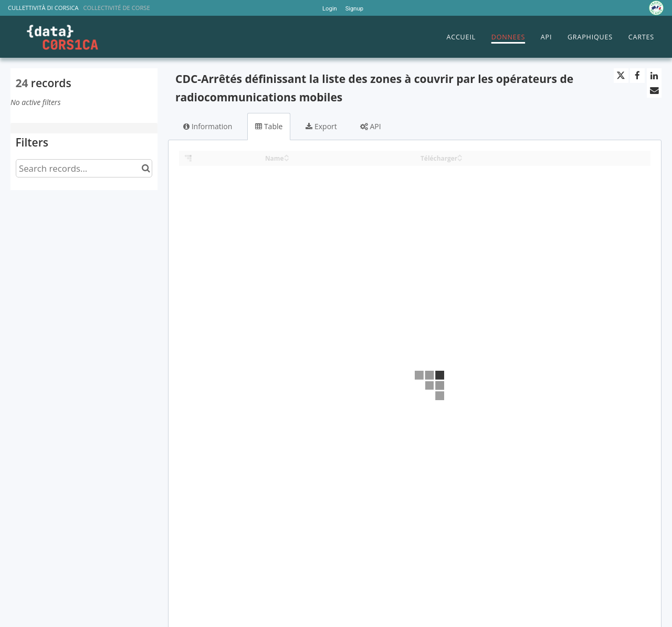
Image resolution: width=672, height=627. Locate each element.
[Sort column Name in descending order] (287, 159)
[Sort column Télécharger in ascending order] (460, 155)
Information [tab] (208, 126)
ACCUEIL (461, 37)
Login (330, 9)
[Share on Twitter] (621, 76)
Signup (354, 9)
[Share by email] (654, 90)
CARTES (641, 37)
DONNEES (508, 37)
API (546, 37)
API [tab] (371, 126)
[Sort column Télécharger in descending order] (460, 159)
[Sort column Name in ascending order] (287, 155)
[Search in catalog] (146, 168)
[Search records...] (84, 168)
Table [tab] (269, 126)
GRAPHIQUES (590, 37)
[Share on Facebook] (637, 76)
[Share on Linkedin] (654, 76)
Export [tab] (321, 126)
